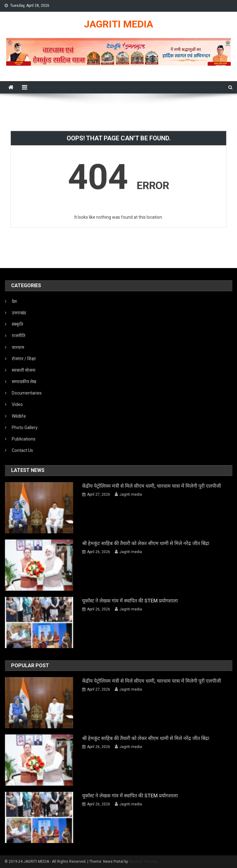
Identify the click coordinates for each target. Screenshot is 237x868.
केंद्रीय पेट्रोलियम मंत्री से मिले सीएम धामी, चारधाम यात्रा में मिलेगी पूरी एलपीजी (152, 486)
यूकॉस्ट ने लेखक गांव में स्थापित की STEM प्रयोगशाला (130, 601)
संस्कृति (17, 324)
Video (17, 404)
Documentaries (27, 393)
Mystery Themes (143, 862)
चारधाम (18, 347)
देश (14, 301)
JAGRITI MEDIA (118, 24)
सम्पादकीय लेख (24, 382)
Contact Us (22, 450)
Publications (24, 439)
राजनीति (19, 336)
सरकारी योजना (24, 370)
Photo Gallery (25, 428)
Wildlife (19, 416)
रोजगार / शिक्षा (24, 359)
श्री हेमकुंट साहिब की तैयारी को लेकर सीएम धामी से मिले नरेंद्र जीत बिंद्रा (146, 543)
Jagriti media (131, 494)
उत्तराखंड (19, 313)
